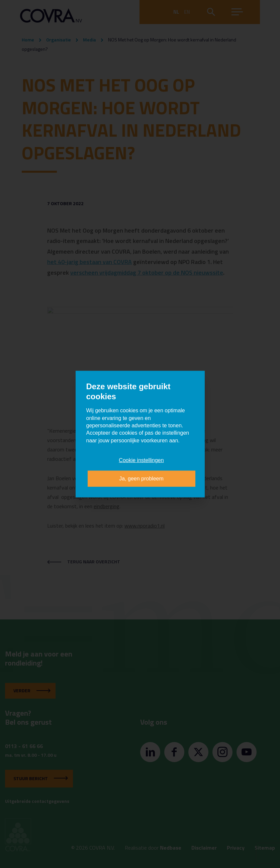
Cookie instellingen (141, 460)
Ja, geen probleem (141, 478)
